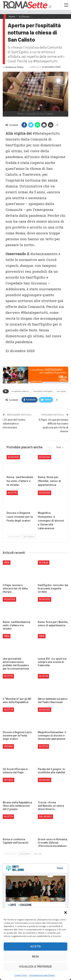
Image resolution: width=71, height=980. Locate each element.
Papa (7, 563)
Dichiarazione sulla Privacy (42, 975)
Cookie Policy (21, 975)
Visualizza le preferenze (35, 967)
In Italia (44, 563)
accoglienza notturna (20, 391)
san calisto (61, 391)
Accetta (35, 946)
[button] (65, 913)
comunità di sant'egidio (43, 391)
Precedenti (14, 537)
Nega (35, 957)
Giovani (8, 746)
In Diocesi (13, 457)
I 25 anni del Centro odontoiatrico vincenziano (14, 424)
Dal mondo (45, 817)
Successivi (29, 537)
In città (12, 493)
